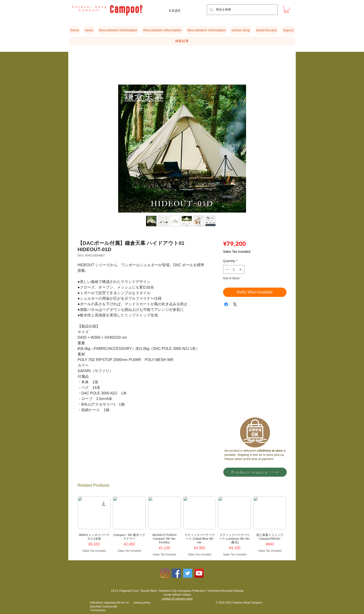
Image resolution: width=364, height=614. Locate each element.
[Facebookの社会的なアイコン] (176, 573)
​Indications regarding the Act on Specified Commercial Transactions (109, 607)
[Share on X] (235, 304)
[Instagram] (165, 573)
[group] (182, 526)
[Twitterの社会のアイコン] (188, 573)
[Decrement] (227, 269)
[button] (287, 10)
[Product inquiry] (255, 472)
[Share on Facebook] (226, 304)
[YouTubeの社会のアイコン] (199, 573)
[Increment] (241, 269)
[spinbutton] (234, 269)
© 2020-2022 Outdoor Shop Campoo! (239, 603)
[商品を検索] (242, 10)
